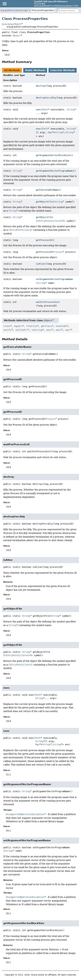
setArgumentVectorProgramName (54, 279)
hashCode (61, 326)
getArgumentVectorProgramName (54, 171)
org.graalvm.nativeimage (14, 10)
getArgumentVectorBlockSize (53, 155)
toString (37, 330)
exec (39, 110)
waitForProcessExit (48, 302)
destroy (40, 86)
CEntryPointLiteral (49, 221)
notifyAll (21, 330)
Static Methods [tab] (35, 70)
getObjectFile (44, 202)
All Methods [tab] (12, 70)
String (71, 110)
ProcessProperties (43, 10)
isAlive (40, 264)
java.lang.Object (12, 24)
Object (17, 36)
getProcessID (44, 240)
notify (7, 330)
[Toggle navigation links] (4, 4)
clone (7, 326)
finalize (32, 326)
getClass (46, 326)
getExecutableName (47, 190)
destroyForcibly (46, 98)
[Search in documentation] (68, 10)
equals (18, 326)
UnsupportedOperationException (25, 814)
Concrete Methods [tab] (63, 70)
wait (49, 330)
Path (45, 110)
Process (58, 252)
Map (50, 132)
